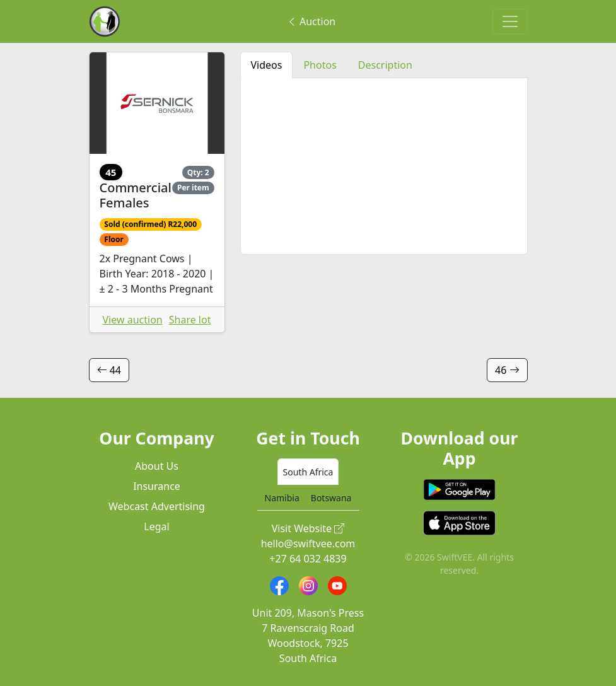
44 (109, 370)
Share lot (190, 320)
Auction (311, 21)
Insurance (157, 486)
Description (385, 65)
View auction (133, 320)
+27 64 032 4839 (308, 559)
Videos (267, 65)
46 (507, 370)
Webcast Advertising (157, 506)
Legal (156, 526)
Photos (320, 65)
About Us (157, 466)
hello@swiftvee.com (308, 544)
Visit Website (308, 528)
